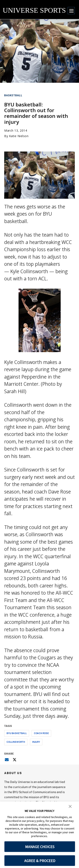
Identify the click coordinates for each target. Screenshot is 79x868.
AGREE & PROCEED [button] (40, 861)
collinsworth (16, 742)
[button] (70, 806)
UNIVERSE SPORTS (34, 10)
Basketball (13, 95)
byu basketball (17, 733)
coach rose (41, 733)
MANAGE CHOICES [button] (40, 847)
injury (36, 742)
